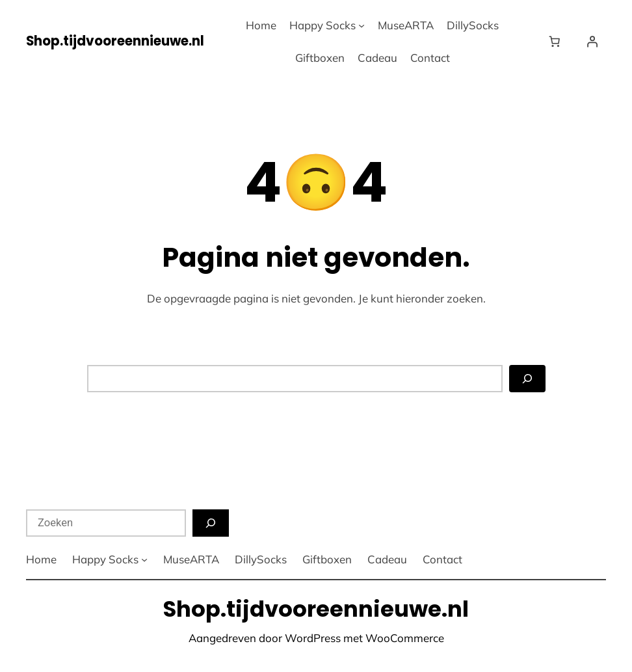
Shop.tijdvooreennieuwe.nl (115, 41)
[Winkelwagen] (557, 41)
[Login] (592, 41)
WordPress (313, 638)
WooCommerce (405, 638)
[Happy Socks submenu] (362, 25)
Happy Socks (323, 25)
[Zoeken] (527, 379)
